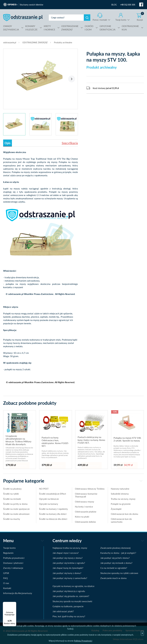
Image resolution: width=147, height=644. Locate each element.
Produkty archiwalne (63, 42)
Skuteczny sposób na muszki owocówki (72, 601)
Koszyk (140, 17)
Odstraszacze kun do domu (124, 514)
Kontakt (7, 588)
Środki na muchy (12, 519)
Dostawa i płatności (13, 563)
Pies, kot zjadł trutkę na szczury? (69, 616)
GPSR (6, 573)
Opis (8, 143)
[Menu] (14, 604)
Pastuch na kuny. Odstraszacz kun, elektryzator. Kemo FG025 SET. (55, 442)
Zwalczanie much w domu (113, 578)
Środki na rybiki (11, 494)
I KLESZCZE (31, 28)
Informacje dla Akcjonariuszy (18, 593)
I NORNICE (49, 28)
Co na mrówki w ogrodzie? (114, 568)
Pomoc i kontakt (100, 20)
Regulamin (8, 553)
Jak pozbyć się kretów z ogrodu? (69, 563)
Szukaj (87, 18)
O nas (6, 583)
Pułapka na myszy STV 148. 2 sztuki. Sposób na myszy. (127, 439)
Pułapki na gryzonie (121, 504)
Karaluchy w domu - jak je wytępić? (118, 553)
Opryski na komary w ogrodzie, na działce (73, 586)
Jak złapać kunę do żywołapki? (68, 568)
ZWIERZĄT (70, 28)
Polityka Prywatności (83, 641)
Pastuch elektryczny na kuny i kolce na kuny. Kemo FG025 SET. (91, 440)
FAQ (5, 578)
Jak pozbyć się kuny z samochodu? (70, 578)
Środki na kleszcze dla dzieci (53, 519)
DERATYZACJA (108, 28)
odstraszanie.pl (23, 17)
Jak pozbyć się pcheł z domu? (115, 558)
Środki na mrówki (12, 499)
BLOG (114, 5)
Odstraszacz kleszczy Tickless (90, 489)
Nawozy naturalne (120, 489)
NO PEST (44, 489)
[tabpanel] (40, 77)
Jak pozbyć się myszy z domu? (68, 558)
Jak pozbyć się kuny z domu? (67, 573)
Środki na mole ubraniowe (16, 514)
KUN (130, 28)
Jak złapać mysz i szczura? (66, 553)
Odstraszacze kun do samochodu (121, 520)
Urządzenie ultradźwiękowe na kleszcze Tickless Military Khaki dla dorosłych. (18, 440)
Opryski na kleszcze (49, 499)
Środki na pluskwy (12, 489)
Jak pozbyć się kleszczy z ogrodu (69, 591)
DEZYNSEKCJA (11, 28)
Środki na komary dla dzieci (53, 514)
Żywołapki (116, 509)
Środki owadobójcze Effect (53, 494)
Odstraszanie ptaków (86, 512)
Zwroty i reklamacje (13, 568)
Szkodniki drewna (120, 494)
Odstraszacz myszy (84, 502)
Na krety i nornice (84, 507)
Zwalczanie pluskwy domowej (115, 548)
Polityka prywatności (14, 558)
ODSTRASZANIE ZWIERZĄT (35, 42)
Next (72, 79)
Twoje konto (121, 20)
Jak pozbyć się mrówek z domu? (116, 563)
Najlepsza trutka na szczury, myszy (70, 548)
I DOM (89, 28)
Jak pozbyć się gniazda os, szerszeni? (71, 596)
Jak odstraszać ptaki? (63, 611)
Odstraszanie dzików (85, 522)
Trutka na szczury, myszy (123, 499)
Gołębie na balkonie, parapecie (68, 606)
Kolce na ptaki (82, 517)
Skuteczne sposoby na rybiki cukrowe (119, 573)
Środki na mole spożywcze (16, 509)
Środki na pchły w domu (15, 504)
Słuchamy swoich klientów (31, 5)
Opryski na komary (49, 504)
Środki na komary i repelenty (53, 509)
